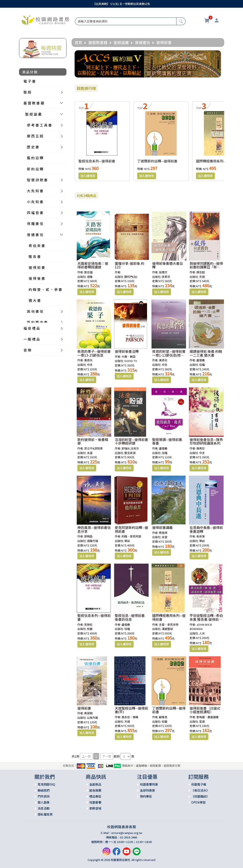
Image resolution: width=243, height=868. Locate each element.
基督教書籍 (98, 42)
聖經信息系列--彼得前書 (97, 161)
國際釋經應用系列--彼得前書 (218, 161)
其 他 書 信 (35, 311)
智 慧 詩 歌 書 (37, 180)
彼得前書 (84, 708)
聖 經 (27, 92)
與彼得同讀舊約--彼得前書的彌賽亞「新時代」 (206, 267)
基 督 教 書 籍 (34, 103)
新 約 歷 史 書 (37, 322)
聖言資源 (130, 453)
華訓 (127, 541)
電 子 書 (29, 81)
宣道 (202, 721)
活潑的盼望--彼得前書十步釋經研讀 (131, 441)
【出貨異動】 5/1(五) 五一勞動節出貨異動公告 (121, 4)
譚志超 (201, 272)
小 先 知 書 (35, 202)
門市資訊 (44, 796)
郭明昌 (88, 536)
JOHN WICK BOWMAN (201, 627)
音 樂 (27, 350)
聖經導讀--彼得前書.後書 (168, 441)
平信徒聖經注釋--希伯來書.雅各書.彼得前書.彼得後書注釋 (206, 619)
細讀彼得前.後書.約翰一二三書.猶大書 (206, 353)
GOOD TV (131, 361)
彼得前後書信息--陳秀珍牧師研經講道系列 (206, 441)
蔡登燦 (163, 533)
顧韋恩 (163, 717)
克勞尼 (88, 625)
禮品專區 (95, 796)
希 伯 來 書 (37, 246)
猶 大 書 (35, 300)
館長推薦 (95, 790)
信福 (202, 365)
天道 (202, 277)
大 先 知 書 (35, 191)
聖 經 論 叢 (33, 114)
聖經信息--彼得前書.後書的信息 (130, 617)
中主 (90, 365)
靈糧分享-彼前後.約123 (130, 265)
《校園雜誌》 (200, 796)
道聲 (90, 277)
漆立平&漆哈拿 (94, 448)
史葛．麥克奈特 (169, 625)
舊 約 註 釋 (35, 158)
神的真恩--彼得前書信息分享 (94, 529)
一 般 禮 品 (32, 339)
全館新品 (95, 784)
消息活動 (44, 808)
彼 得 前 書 (37, 267)
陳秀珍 (201, 448)
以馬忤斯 (93, 718)
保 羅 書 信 (35, 223)
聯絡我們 (44, 790)
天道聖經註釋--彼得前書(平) (131, 710)
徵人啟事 (44, 802)
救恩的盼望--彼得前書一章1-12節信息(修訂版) (169, 355)
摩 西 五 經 (35, 136)
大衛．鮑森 (129, 357)
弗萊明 (88, 713)
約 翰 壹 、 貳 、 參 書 (45, 289)
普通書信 (143, 42)
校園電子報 (199, 784)
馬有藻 (201, 536)
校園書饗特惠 (149, 784)
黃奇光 (88, 360)
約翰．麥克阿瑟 (131, 536)
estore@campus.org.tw (127, 833)
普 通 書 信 (35, 235)
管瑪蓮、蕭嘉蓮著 (208, 717)
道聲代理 (93, 541)
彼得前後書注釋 (127, 351)
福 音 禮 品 (32, 328)
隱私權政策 (45, 814)
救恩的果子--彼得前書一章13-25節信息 (94, 353)
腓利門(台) (131, 277)
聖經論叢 (121, 42)
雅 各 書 (35, 256)
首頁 (78, 42)
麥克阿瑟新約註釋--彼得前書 (131, 529)
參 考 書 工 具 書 (39, 125)
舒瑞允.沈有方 (130, 448)
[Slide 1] (148, 72)
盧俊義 (201, 360)
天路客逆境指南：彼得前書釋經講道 (93, 265)
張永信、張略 (130, 717)
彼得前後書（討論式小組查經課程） (205, 710)
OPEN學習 (198, 802)
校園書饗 (95, 802)
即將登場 (95, 808)
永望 (90, 453)
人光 (202, 633)
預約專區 (146, 796)
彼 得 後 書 (37, 278)
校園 (90, 629)
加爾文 (163, 272)
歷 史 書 (33, 147)
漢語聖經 (167, 629)
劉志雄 (88, 272)
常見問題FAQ (46, 784)
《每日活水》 (200, 790)
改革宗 (166, 277)
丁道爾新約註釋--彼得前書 (157, 161)
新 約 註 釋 (35, 169)
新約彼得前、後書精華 (93, 441)
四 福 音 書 (35, 213)
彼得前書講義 (162, 527)
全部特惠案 (147, 790)
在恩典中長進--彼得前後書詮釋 (206, 529)
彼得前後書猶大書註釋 (168, 265)
